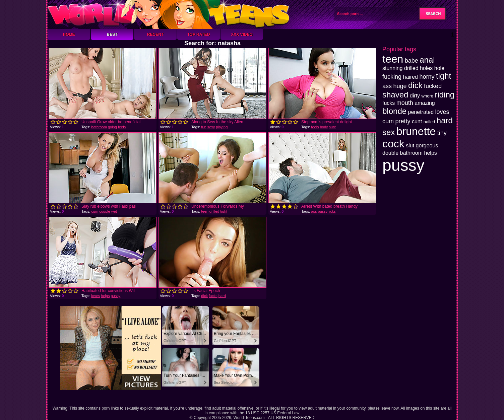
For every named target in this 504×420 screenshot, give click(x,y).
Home (69, 34)
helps (105, 296)
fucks (213, 296)
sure (333, 127)
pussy (323, 211)
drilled (214, 211)
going (112, 127)
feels (122, 127)
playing (222, 127)
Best (112, 34)
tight (224, 211)
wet (114, 211)
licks (332, 211)
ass (314, 211)
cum (95, 211)
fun (204, 127)
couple (105, 211)
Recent (155, 34)
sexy (211, 127)
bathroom (99, 127)
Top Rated (198, 34)
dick (204, 296)
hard (222, 296)
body (324, 127)
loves (96, 296)
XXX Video (242, 34)
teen (205, 211)
